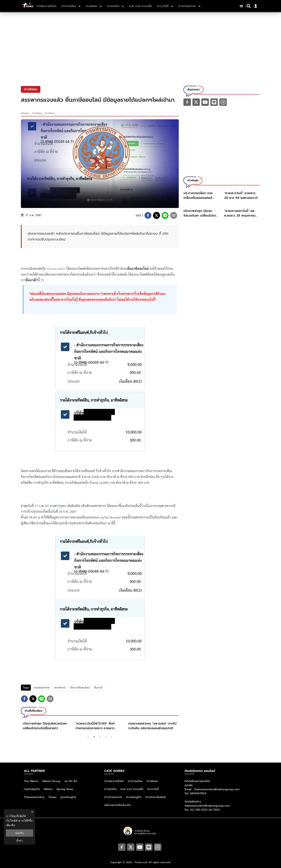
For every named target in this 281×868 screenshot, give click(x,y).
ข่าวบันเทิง (110, 789)
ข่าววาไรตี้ (153, 789)
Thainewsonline (34, 797)
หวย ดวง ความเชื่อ (132, 789)
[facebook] (148, 215)
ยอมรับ (20, 833)
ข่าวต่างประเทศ (113, 797)
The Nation (31, 781)
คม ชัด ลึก (71, 781)
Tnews (52, 797)
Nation (48, 789)
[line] (165, 215)
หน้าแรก (25, 113)
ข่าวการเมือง (135, 781)
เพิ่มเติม (10, 825)
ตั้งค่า (20, 841)
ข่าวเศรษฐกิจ (134, 797)
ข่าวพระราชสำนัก (114, 781)
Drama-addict (56, 269)
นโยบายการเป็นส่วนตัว (117, 805)
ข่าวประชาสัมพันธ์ (155, 797)
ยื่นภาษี (98, 688)
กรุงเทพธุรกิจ (32, 789)
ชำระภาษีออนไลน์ (80, 688)
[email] (174, 215)
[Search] (249, 6)
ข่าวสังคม (37, 113)
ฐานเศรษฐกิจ (68, 797)
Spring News (65, 789)
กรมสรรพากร (42, 688)
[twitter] (157, 215)
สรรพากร (60, 688)
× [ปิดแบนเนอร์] (32, 812)
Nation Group (52, 781)
